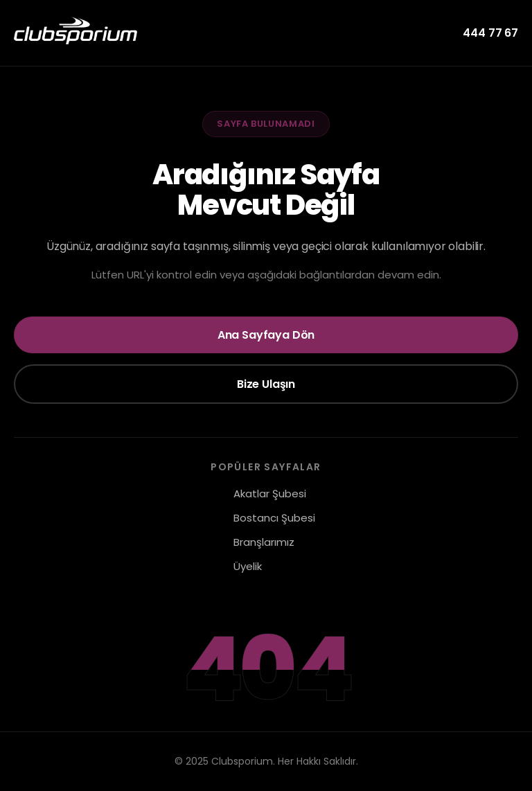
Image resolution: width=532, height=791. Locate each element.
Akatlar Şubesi (270, 494)
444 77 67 (490, 33)
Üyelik (248, 566)
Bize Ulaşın (266, 384)
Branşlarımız (264, 542)
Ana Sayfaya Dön (266, 335)
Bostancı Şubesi (274, 518)
